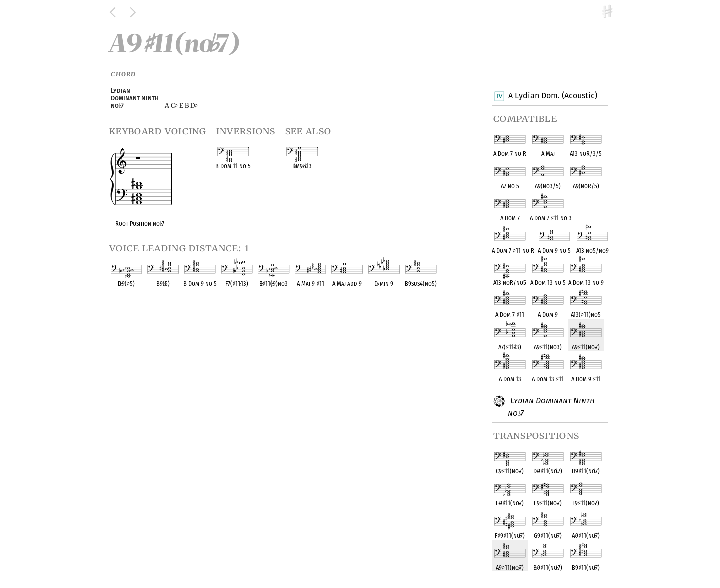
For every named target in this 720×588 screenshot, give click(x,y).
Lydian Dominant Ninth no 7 (551, 407)
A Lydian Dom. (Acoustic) (553, 96)
